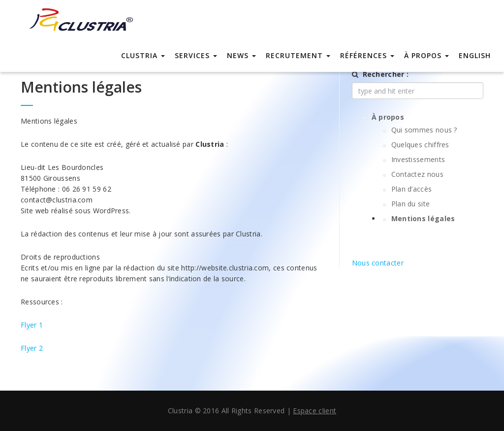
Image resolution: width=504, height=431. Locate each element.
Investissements (418, 159)
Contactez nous (417, 174)
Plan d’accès (412, 189)
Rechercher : (386, 74)
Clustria (143, 55)
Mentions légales (423, 218)
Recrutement (298, 55)
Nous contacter (378, 263)
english (475, 55)
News (241, 55)
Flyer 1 (32, 325)
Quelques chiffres (420, 145)
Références (367, 55)
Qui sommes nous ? (424, 130)
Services (196, 55)
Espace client (315, 411)
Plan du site (411, 204)
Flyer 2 (32, 348)
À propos (426, 55)
